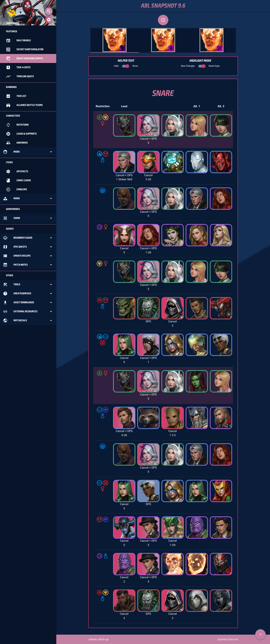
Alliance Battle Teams (24, 105)
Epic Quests (28, 247)
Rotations (17, 125)
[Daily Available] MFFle (25, 58)
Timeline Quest (20, 76)
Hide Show (126, 66)
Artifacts (17, 171)
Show (28, 218)
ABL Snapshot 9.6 (163, 6)
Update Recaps (28, 256)
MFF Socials (28, 321)
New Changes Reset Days (200, 66)
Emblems (16, 189)
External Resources (28, 312)
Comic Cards (18, 180)
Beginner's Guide (28, 238)
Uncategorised (28, 294)
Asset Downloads (28, 303)
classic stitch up (98, 639)
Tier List (16, 96)
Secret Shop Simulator (25, 49)
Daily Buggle (18, 40)
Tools (28, 285)
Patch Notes (28, 265)
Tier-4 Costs (18, 67)
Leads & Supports (21, 134)
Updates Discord (228, 639)
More (28, 152)
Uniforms (17, 143)
